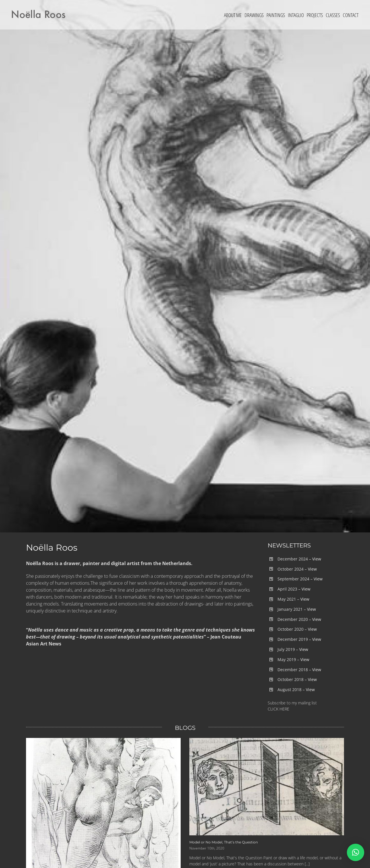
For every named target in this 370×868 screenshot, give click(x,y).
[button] (356, 852)
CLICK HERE (279, 709)
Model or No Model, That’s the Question (224, 842)
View (317, 559)
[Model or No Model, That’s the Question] (267, 787)
